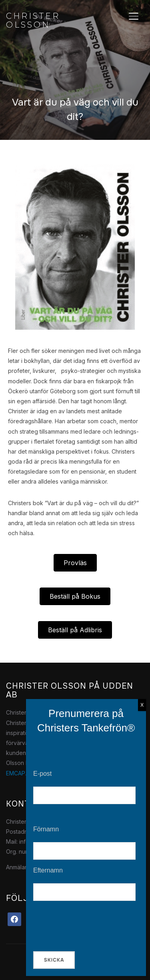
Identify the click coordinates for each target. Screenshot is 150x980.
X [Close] (142, 705)
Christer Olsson (33, 20)
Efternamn (48, 870)
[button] (75, 563)
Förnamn (46, 829)
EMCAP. (16, 773)
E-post (42, 774)
